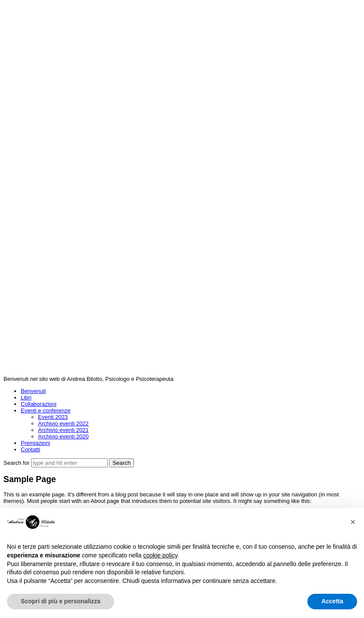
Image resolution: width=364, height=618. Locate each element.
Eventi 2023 (53, 417)
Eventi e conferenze (46, 410)
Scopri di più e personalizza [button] (61, 601)
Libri (26, 398)
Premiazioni (35, 443)
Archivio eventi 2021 (63, 430)
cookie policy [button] (160, 555)
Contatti (30, 449)
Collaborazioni (38, 404)
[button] (353, 522)
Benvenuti (33, 391)
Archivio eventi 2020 (63, 436)
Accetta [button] (332, 601)
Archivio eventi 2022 (63, 423)
